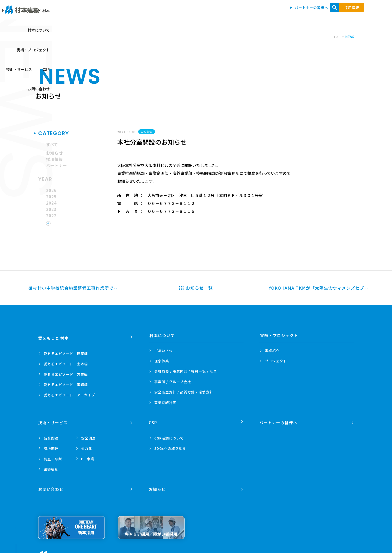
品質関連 (51, 435)
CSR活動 (169, 435)
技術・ (54, 420)
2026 (51, 190)
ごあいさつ (163, 351)
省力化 (87, 445)
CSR (332, 14)
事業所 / (173, 382)
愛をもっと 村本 (190, 14)
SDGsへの (170, 445)
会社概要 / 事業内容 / (186, 371)
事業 (165, 403)
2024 (51, 203)
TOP (336, 36)
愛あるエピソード (66, 351)
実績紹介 (272, 351)
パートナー (57, 166)
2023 (51, 209)
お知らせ (54, 153)
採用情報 (54, 159)
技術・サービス (304, 14)
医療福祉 (51, 466)
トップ (161, 14)
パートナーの (279, 420)
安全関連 (88, 435)
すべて (52, 144)
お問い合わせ (357, 14)
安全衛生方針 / (184, 392)
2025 (51, 197)
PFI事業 (88, 456)
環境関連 (51, 445)
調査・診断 (53, 456)
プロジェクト (276, 361)
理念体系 (162, 361)
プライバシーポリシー (106, 550)
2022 (51, 216)
